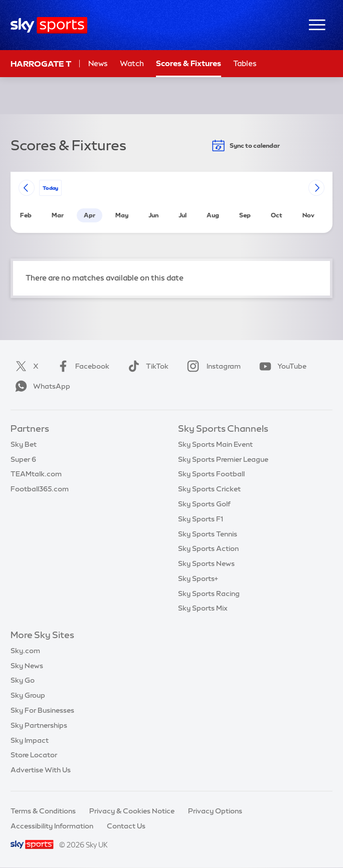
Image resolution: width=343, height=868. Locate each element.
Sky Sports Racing (209, 594)
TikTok (146, 366)
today (50, 188)
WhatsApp (41, 386)
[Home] (49, 25)
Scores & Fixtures (189, 63)
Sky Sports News (206, 563)
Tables (245, 63)
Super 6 (23, 459)
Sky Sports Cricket (209, 489)
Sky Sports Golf (204, 504)
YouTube (281, 366)
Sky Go (23, 680)
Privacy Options (215, 811)
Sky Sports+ (198, 578)
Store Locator (34, 755)
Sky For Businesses (42, 710)
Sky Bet (24, 444)
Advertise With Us (41, 770)
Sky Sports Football (211, 474)
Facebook (81, 366)
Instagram (212, 366)
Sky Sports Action (208, 548)
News (98, 63)
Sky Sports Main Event (215, 444)
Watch (132, 63)
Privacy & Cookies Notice (132, 811)
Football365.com (40, 489)
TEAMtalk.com (36, 474)
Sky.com (25, 651)
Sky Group (28, 695)
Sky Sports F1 (201, 519)
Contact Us (126, 826)
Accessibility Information (52, 826)
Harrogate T (41, 64)
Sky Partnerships (39, 725)
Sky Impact (30, 740)
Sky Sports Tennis (208, 534)
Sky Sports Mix (203, 608)
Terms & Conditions (43, 811)
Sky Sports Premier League (223, 459)
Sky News (27, 666)
